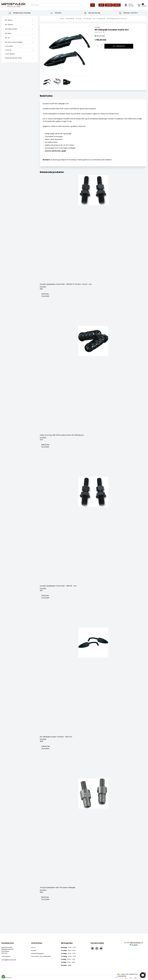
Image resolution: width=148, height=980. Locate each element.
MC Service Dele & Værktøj (14, 42)
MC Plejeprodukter (11, 29)
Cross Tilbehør (10, 54)
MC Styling (9, 20)
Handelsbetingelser (37, 953)
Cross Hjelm (9, 46)
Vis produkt (45, 296)
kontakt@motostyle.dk (9, 960)
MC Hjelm (8, 33)
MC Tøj (7, 38)
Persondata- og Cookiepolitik (41, 956)
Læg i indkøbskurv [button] (119, 46)
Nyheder (109, 5)
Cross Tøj (8, 50)
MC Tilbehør (9, 25)
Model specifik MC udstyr (13, 58)
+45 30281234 (6, 956)
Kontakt (34, 950)
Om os (33, 947)
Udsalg (117, 5)
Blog (101, 5)
